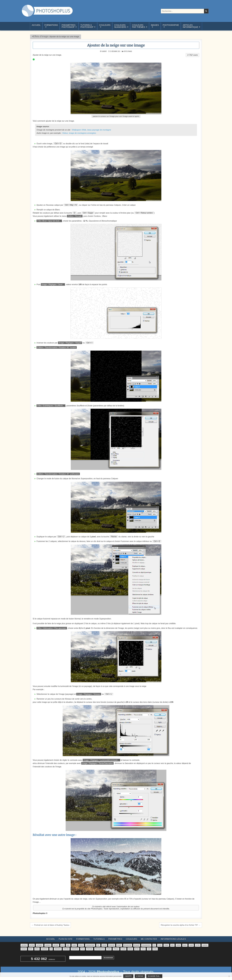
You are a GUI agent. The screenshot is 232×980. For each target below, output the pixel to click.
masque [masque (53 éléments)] (24, 949)
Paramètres (115, 939)
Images (155, 25)
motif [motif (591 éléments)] (31, 949)
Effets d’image (41, 36)
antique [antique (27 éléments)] (56, 945)
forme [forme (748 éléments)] (166, 945)
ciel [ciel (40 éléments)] (98, 945)
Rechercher (108, 958)
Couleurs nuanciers (120, 26)
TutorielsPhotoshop (87, 26)
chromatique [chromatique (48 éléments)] (90, 945)
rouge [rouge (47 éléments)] (130, 949)
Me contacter (149, 939)
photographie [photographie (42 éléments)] (100, 949)
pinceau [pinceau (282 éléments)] (116, 949)
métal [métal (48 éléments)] (37, 949)
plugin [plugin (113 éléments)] (123, 949)
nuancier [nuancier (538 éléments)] (45, 949)
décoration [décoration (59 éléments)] (128, 945)
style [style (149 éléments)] (143, 949)
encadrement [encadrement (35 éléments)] (146, 945)
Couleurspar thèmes (139, 26)
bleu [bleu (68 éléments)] (63, 945)
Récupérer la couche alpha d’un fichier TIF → (181, 925)
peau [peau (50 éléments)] (83, 949)
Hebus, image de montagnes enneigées (79, 133)
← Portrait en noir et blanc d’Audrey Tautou (50, 925)
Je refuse (140, 976)
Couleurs (105, 25)
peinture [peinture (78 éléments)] (90, 949)
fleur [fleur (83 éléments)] (160, 945)
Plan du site (66, 939)
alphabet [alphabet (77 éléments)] (40, 945)
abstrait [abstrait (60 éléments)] (24, 945)
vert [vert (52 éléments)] (149, 949)
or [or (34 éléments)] (51, 949)
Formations (51, 25)
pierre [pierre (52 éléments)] (109, 949)
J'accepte (128, 976)
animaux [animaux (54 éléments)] (48, 945)
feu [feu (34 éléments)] (154, 945)
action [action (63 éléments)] (32, 945)
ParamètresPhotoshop (69, 26)
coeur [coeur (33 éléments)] (104, 945)
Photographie (171, 25)
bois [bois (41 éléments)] (68, 945)
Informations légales (173, 939)
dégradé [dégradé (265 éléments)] (137, 945)
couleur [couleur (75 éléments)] (112, 945)
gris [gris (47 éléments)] (172, 945)
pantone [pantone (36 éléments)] (66, 949)
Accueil (36, 26)
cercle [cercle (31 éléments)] (81, 945)
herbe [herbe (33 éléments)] (178, 945)
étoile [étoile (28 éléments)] (155, 949)
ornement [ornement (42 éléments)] (58, 949)
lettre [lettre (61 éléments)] (198, 945)
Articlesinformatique (190, 26)
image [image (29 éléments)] (185, 945)
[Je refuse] (229, 976)
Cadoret (104, 51)
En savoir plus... (154, 976)
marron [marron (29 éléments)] (205, 945)
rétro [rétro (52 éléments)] (137, 949)
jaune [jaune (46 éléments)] (191, 945)
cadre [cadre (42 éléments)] (74, 945)
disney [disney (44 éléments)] (119, 945)
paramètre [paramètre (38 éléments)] (75, 949)
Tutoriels (99, 939)
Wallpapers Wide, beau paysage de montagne (91, 130)
